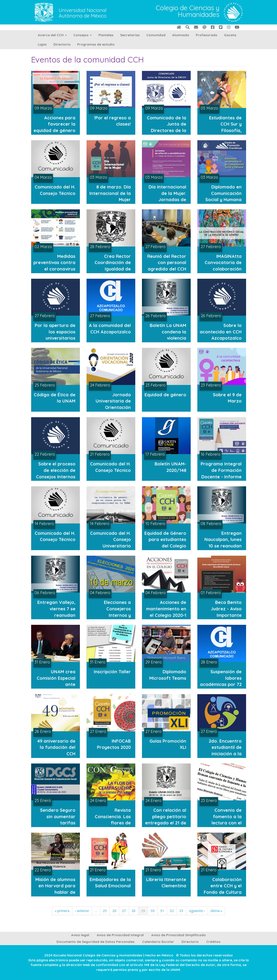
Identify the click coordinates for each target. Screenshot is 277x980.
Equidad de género (165, 395)
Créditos (213, 942)
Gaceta (230, 35)
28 (133, 911)
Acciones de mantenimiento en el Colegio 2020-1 (166, 609)
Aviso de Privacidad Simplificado (179, 935)
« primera (62, 911)
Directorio (62, 44)
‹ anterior (82, 911)
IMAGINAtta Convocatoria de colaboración (223, 263)
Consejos (83, 35)
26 (114, 911)
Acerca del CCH (52, 35)
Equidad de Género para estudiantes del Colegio (165, 539)
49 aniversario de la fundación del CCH (56, 747)
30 (153, 911)
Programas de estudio (96, 44)
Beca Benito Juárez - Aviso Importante (226, 609)
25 (105, 911)
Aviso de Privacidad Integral (120, 935)
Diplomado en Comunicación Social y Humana (223, 193)
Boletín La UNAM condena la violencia (168, 332)
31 (162, 911)
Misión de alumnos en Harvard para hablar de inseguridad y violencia (55, 892)
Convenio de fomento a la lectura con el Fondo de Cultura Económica (223, 823)
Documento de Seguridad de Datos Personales (96, 942)
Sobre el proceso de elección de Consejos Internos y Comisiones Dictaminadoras (56, 476)
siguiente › (197, 911)
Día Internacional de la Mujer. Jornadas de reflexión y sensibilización (167, 199)
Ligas (42, 44)
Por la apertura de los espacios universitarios (55, 332)
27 (124, 911)
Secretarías (130, 35)
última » (216, 911)
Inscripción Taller (112, 672)
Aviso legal (80, 935)
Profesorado (207, 35)
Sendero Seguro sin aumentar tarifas (58, 816)
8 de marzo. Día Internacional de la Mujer (110, 193)
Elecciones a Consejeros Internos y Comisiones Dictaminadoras (113, 615)
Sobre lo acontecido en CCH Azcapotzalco (221, 332)
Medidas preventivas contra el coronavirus (54, 263)
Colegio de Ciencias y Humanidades (188, 12)
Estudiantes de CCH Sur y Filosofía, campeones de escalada (225, 130)
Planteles (106, 35)
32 (172, 911)
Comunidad (156, 35)
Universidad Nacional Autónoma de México (83, 13)
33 (181, 911)
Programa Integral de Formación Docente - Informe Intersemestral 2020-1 (221, 476)
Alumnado (181, 35)
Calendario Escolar (158, 942)
